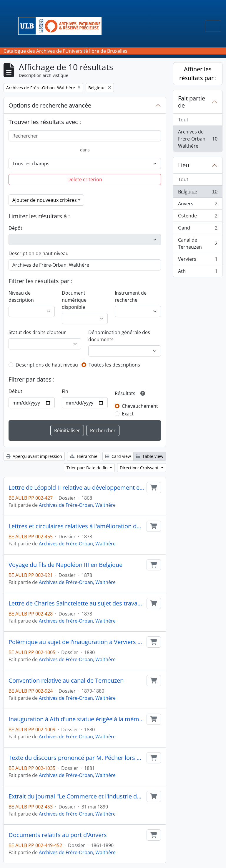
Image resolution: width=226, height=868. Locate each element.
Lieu (184, 165)
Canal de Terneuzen (198, 243)
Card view (118, 456)
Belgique (198, 193)
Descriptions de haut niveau (47, 365)
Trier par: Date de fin (88, 468)
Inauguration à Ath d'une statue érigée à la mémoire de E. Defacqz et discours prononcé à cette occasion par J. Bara (76, 719)
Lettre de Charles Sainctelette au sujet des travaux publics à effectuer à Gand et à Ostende (76, 603)
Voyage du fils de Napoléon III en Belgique (65, 565)
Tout (183, 120)
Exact (128, 414)
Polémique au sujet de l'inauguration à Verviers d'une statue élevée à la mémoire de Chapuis (76, 642)
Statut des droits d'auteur (37, 332)
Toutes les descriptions (114, 365)
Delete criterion (85, 179)
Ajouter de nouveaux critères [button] (45, 200)
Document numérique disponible (74, 300)
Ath (198, 272)
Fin (65, 391)
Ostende (198, 217)
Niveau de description (21, 296)
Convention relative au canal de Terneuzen (66, 681)
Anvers (198, 205)
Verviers (198, 260)
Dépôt (15, 228)
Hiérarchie (84, 456)
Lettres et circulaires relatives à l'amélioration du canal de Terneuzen (76, 526)
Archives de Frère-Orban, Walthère (77, 505)
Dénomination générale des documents (119, 336)
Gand (198, 229)
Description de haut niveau (39, 253)
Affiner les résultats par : (198, 74)
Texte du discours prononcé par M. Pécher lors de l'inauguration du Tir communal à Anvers (76, 758)
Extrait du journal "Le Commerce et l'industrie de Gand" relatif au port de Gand (76, 796)
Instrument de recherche (131, 296)
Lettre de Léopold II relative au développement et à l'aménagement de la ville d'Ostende (76, 488)
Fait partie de (192, 102)
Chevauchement (140, 406)
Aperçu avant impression (34, 456)
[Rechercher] (85, 136)
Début (15, 391)
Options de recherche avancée (50, 105)
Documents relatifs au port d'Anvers (58, 835)
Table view (150, 456)
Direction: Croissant (140, 468)
